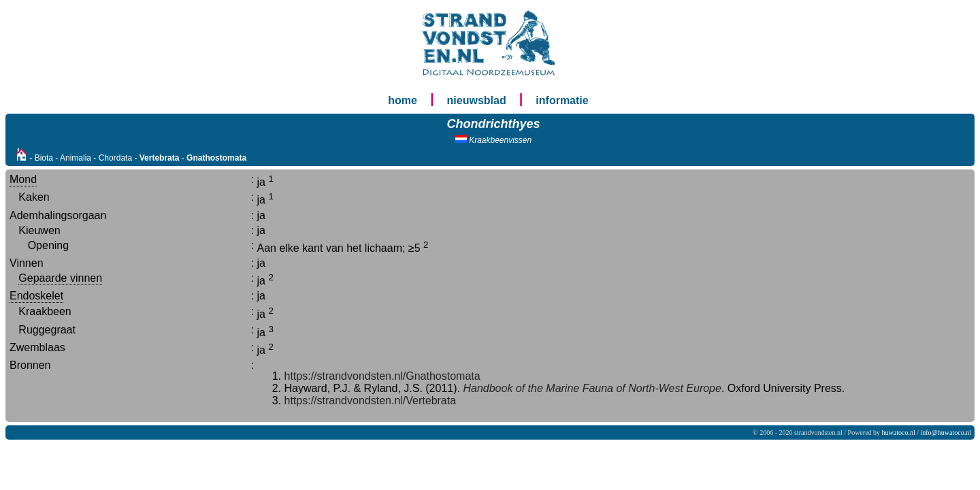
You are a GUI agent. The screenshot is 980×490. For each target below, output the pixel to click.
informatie (562, 100)
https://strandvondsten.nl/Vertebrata (371, 401)
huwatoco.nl (899, 432)
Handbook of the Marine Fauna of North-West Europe (591, 388)
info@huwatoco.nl (946, 432)
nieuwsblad (477, 100)
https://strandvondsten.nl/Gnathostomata (382, 376)
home (403, 100)
